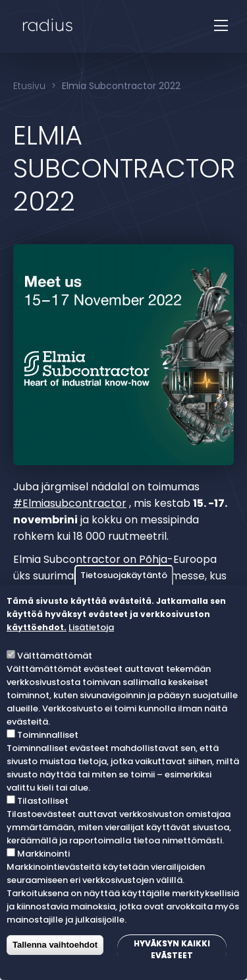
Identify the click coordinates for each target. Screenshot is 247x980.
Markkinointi (43, 854)
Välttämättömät (55, 656)
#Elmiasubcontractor (70, 503)
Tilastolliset (43, 801)
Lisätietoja (91, 627)
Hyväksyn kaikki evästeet (172, 949)
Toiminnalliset (48, 735)
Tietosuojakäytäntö (124, 575)
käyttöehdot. (37, 628)
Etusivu (29, 86)
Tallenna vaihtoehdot (55, 945)
